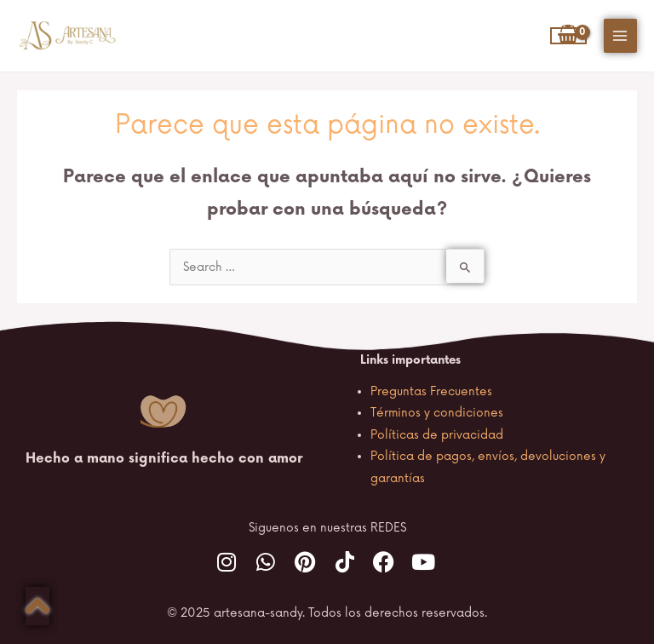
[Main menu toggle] (620, 35)
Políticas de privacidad (437, 435)
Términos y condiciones (437, 413)
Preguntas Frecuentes (431, 391)
